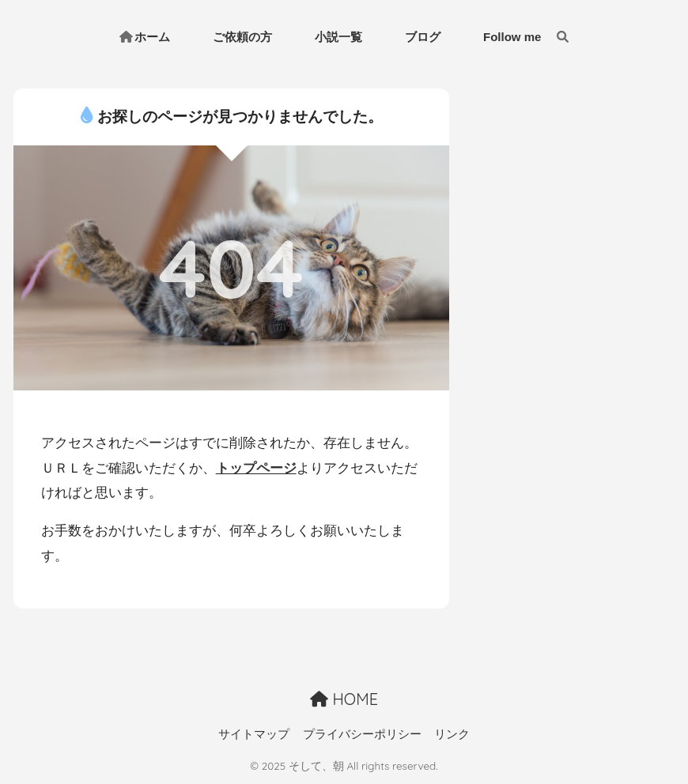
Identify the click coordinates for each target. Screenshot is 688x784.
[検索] (555, 37)
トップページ (256, 468)
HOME (344, 699)
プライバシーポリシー (362, 734)
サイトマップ (254, 734)
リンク (452, 734)
